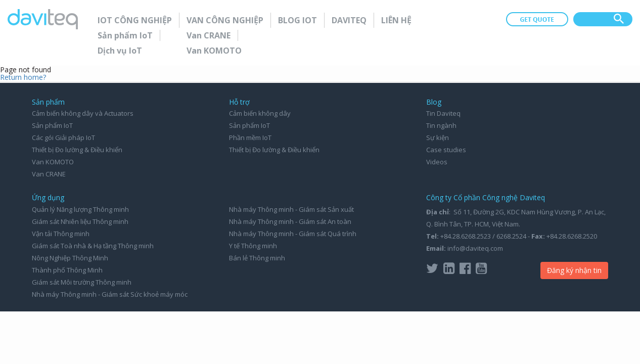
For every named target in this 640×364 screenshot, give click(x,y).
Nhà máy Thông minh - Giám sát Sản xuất (291, 209)
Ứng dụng (48, 197)
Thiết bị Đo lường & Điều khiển (77, 150)
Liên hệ (396, 20)
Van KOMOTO (214, 51)
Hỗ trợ (239, 102)
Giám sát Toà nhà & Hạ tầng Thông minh (93, 246)
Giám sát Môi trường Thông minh (82, 282)
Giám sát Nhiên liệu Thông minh (80, 221)
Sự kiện (438, 138)
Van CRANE (209, 35)
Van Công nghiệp (225, 20)
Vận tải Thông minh (61, 234)
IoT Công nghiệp (135, 20)
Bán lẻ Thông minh (257, 258)
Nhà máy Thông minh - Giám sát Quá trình (293, 234)
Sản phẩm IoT (125, 35)
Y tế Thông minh (253, 246)
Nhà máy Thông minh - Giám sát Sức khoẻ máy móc (110, 294)
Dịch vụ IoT (120, 51)
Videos (437, 162)
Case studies (446, 150)
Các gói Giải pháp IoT (63, 138)
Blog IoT (298, 20)
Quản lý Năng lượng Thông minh (80, 209)
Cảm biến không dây (260, 113)
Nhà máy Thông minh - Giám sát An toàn (290, 221)
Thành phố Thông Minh (67, 270)
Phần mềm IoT (250, 138)
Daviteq (349, 20)
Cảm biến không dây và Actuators (83, 113)
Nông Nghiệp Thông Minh (70, 258)
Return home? (23, 77)
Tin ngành (441, 125)
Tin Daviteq (443, 113)
